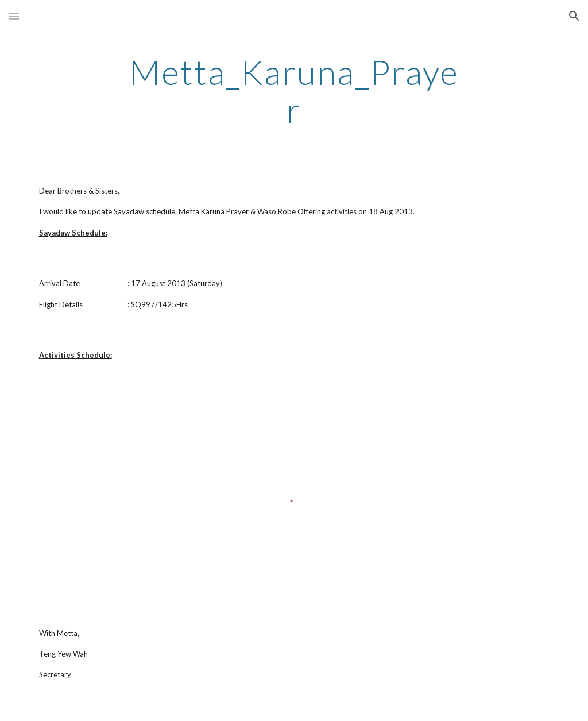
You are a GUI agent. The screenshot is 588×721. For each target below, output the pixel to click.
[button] (14, 16)
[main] (294, 91)
